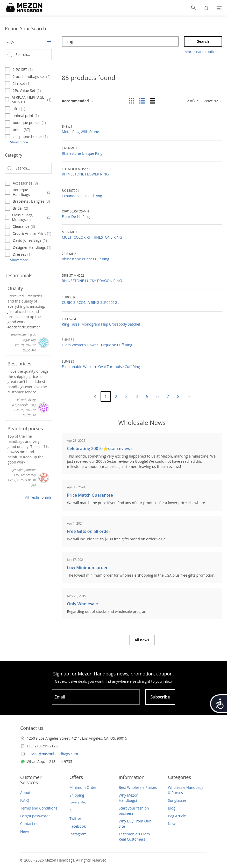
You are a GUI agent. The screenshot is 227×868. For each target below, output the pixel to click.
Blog (172, 808)
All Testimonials (38, 497)
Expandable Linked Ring (82, 196)
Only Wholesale (83, 604)
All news (142, 640)
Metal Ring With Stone (81, 132)
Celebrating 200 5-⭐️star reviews (100, 448)
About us (28, 793)
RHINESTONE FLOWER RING (85, 174)
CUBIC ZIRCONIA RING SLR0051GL (91, 302)
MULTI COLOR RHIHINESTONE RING (92, 237)
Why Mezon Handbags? (129, 798)
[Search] (120, 41)
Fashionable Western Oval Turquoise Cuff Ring (101, 367)
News (25, 831)
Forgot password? (35, 816)
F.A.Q (25, 800)
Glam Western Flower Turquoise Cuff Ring (97, 345)
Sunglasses (177, 800)
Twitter (75, 818)
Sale (73, 811)
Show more (19, 142)
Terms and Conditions (39, 808)
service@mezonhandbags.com (52, 754)
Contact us (29, 824)
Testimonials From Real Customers (134, 837)
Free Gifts (77, 803)
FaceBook (78, 826)
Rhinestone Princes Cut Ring (86, 259)
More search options (202, 52)
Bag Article (177, 816)
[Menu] (219, 8)
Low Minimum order (87, 568)
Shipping (77, 795)
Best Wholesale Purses (138, 787)
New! (172, 824)
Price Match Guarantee (90, 495)
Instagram (78, 834)
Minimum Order (83, 787)
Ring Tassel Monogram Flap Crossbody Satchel (101, 324)
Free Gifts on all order (89, 531)
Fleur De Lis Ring (76, 216)
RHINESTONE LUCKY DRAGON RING (92, 281)
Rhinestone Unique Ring (82, 153)
